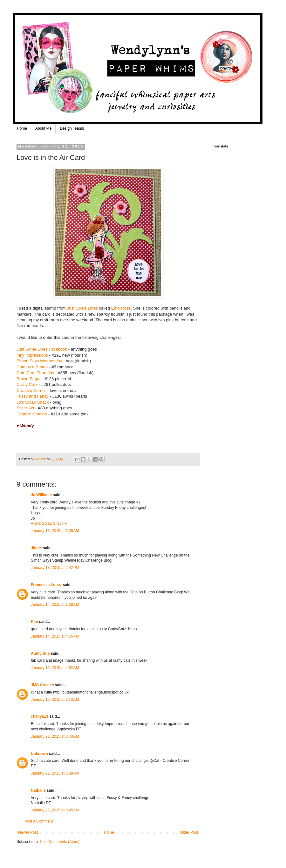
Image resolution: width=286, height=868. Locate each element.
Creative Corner (31, 390)
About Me (43, 128)
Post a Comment (39, 821)
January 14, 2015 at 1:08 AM (55, 605)
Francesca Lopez (46, 585)
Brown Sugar (29, 379)
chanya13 (40, 716)
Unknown (39, 754)
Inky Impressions (32, 355)
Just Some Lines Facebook (42, 349)
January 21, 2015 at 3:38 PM (55, 773)
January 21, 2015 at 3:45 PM (55, 810)
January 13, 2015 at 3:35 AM (55, 531)
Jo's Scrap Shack (33, 402)
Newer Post (28, 832)
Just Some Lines (82, 308)
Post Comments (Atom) (60, 842)
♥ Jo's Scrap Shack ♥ (49, 523)
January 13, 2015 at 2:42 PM (55, 568)
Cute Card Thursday (35, 373)
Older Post (189, 832)
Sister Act (25, 408)
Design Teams (72, 128)
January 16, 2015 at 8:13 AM (55, 700)
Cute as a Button (32, 367)
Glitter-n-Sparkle (32, 414)
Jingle (36, 548)
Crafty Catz (27, 384)
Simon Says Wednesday (39, 361)
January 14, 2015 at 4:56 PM (55, 636)
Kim (34, 622)
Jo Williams (42, 495)
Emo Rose (121, 308)
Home (22, 128)
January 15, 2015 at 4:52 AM (55, 668)
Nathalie (38, 790)
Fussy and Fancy (32, 396)
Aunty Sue (40, 653)
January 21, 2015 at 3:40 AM (55, 736)
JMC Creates (42, 685)
